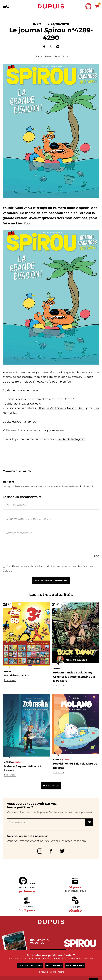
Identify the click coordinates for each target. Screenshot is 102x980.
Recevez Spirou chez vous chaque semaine (35, 438)
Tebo (57, 56)
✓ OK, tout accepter (30, 966)
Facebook (63, 447)
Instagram (78, 447)
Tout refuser (54, 966)
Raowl (39, 56)
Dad (80, 416)
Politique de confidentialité (51, 972)
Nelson (72, 416)
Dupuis (51, 6)
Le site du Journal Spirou (19, 430)
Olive (41, 416)
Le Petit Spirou (56, 416)
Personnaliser (75, 966)
